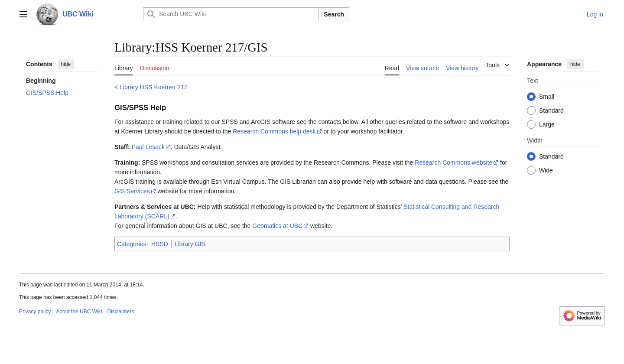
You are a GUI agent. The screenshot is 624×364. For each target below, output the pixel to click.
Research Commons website (453, 162)
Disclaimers (120, 312)
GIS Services (132, 191)
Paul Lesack (148, 147)
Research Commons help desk (274, 131)
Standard (551, 110)
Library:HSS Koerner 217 (153, 87)
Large (547, 124)
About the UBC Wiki (79, 312)
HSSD (160, 244)
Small (547, 97)
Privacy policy (35, 312)
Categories (132, 244)
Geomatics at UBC (277, 226)
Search (334, 14)
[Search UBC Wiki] (231, 14)
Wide (546, 170)
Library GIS (190, 244)
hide (66, 64)
